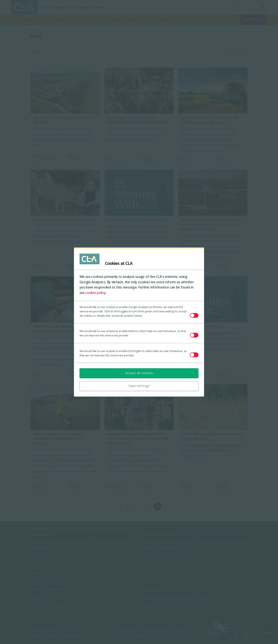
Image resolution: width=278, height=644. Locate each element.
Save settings (139, 386)
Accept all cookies (139, 373)
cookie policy (96, 293)
